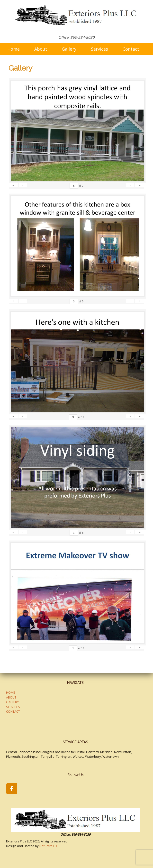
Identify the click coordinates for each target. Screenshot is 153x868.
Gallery (69, 49)
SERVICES (13, 707)
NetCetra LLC (49, 846)
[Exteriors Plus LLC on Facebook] (12, 789)
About (41, 49)
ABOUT (11, 697)
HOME (11, 692)
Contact (131, 49)
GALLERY (12, 702)
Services (99, 49)
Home (13, 49)
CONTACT (13, 711)
